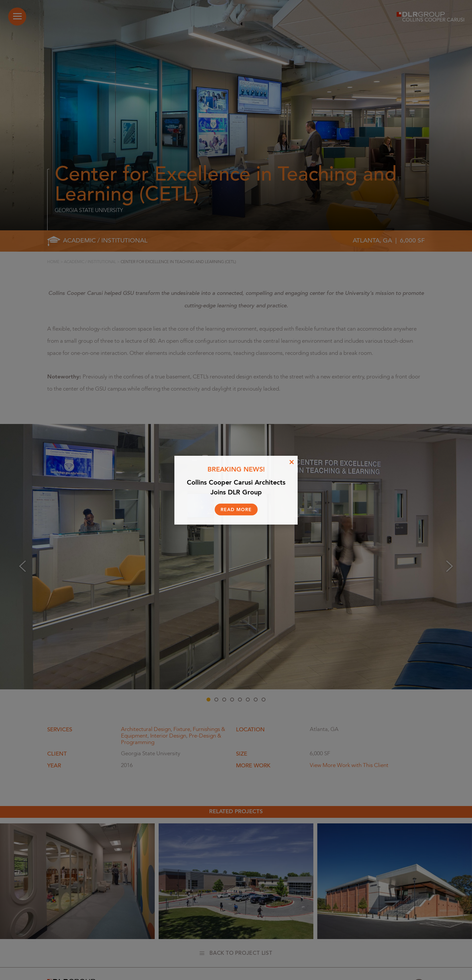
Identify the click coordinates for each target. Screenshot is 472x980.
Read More (236, 510)
